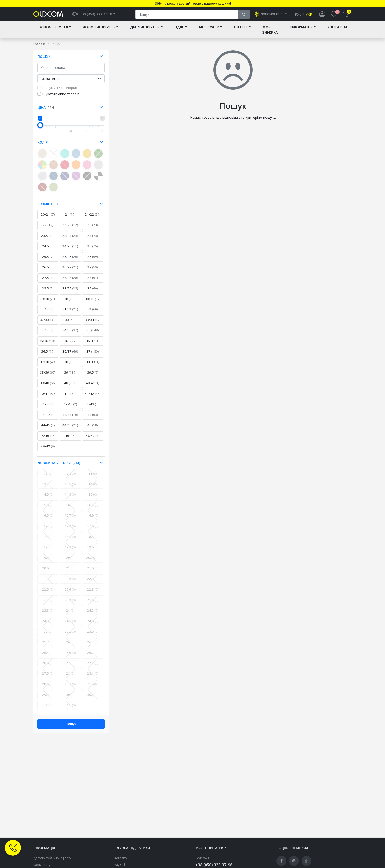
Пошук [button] (44, 60)
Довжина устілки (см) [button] (59, 467)
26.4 (48, 657)
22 (48, 229)
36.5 (48, 355)
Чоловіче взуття (99, 31)
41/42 (93, 397)
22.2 (70, 583)
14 (93, 488)
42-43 (70, 408)
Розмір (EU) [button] (48, 208)
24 (93, 239)
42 (48, 408)
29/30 (48, 303)
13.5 (70, 488)
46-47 (93, 440)
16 (70, 509)
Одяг (179, 31)
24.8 (93, 625)
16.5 (48, 519)
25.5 (48, 261)
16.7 (70, 519)
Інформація (301, 31)
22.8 (93, 593)
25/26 (70, 261)
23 (93, 229)
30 (70, 303)
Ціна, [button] (46, 112)
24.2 (93, 614)
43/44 (70, 419)
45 (93, 429)
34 (48, 334)
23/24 (70, 239)
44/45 (70, 429)
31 (48, 313)
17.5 (93, 530)
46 (70, 440)
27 (93, 271)
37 (93, 355)
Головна (40, 48)
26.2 (93, 646)
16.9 (93, 519)
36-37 (93, 345)
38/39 (48, 376)
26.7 (93, 657)
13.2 (48, 488)
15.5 (48, 509)
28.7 (70, 688)
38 (70, 366)
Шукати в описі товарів (61, 98)
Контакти (337, 31)
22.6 (70, 593)
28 (93, 282)
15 (93, 498)
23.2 (70, 604)
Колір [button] (42, 146)
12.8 (70, 477)
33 (70, 324)
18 (48, 540)
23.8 (48, 614)
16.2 (93, 509)
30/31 (93, 303)
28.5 (48, 292)
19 (48, 551)
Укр (309, 16)
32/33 (48, 324)
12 (48, 477)
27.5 (48, 282)
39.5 (93, 376)
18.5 (93, 540)
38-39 (93, 366)
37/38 (48, 366)
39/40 (48, 387)
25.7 (48, 646)
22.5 (48, 593)
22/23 (70, 229)
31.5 (70, 709)
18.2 (70, 540)
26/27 (70, 271)
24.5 (48, 250)
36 (70, 345)
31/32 (70, 313)
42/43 (93, 408)
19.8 (48, 562)
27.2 (93, 667)
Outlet (241, 31)
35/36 (48, 345)
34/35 (70, 334)
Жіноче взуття (54, 31)
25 (93, 250)
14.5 (48, 498)
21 (70, 218)
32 (93, 313)
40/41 (48, 397)
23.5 (48, 239)
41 (70, 397)
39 (70, 376)
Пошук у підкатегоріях (60, 92)
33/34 (93, 324)
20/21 (48, 218)
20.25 (93, 562)
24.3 (48, 625)
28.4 (93, 677)
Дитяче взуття (145, 31)
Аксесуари (209, 31)
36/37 (70, 355)
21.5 (93, 572)
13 (93, 477)
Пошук (71, 728)
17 (48, 530)
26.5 (48, 271)
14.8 (70, 498)
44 (93, 419)
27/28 (70, 282)
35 (93, 334)
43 (48, 419)
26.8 (48, 667)
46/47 (48, 450)
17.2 (70, 530)
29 (93, 292)
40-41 (93, 387)
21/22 (93, 218)
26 (93, 261)
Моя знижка (270, 34)
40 (70, 387)
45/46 (48, 440)
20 (70, 562)
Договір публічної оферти (53, 862)
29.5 (48, 698)
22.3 (93, 583)
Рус (298, 16)
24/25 (70, 250)
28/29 (70, 292)
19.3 (70, 551)
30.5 (93, 698)
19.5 (93, 551)
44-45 (48, 429)
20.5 (48, 572)
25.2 (70, 635)
